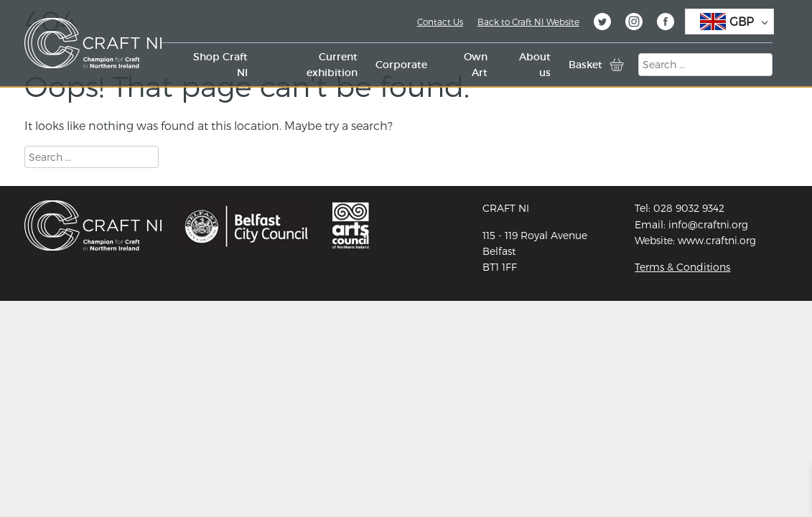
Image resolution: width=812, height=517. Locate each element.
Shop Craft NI (220, 65)
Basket (585, 65)
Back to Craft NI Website (528, 22)
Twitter (602, 24)
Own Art (476, 65)
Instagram (634, 24)
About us (535, 65)
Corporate (401, 65)
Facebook (666, 24)
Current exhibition (332, 65)
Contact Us (440, 22)
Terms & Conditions (682, 267)
